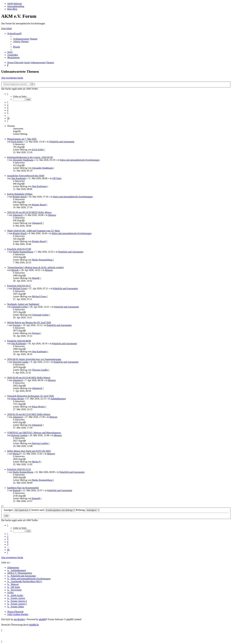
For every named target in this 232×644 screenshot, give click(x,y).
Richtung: (88, 510)
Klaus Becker (18, 399)
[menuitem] (25, 39)
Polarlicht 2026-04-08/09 (19, 341)
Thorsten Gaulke (21, 362)
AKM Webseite (14, 4)
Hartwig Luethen (19, 435)
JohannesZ (18, 215)
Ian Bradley (19, 619)
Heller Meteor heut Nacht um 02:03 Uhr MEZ (29, 451)
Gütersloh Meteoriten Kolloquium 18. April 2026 (30, 396)
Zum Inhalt (7, 28)
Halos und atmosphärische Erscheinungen (80, 160)
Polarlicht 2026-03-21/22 (19, 469)
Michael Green (20, 288)
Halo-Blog (12, 9)
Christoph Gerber (20, 307)
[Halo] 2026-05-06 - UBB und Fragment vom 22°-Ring (33, 231)
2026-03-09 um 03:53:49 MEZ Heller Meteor (29, 378)
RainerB (17, 490)
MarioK (15, 270)
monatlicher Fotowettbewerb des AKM (26, 176)
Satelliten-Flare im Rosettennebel (23, 488)
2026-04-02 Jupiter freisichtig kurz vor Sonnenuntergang (34, 359)
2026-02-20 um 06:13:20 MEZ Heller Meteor (29, 414)
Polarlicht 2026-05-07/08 (19, 249)
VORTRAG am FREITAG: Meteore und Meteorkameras (34, 433)
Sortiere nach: (53, 510)
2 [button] (8, 105)
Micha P (17, 454)
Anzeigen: (17, 510)
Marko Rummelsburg (23, 252)
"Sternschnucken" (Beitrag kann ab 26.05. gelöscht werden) (35, 267)
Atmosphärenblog (16, 6)
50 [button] (8, 118)
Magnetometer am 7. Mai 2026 (22, 139)
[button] (8, 94)
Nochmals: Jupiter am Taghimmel (23, 304)
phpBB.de (34, 625)
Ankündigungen (58, 399)
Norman (17, 325)
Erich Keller (17, 142)
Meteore (52, 215)
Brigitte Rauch (20, 197)
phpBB (42, 619)
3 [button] (8, 108)
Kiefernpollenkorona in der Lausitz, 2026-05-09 (30, 157)
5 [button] (8, 113)
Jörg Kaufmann (19, 178)
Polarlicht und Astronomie (62, 142)
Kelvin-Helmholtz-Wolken (20, 194)
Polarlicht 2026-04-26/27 (19, 286)
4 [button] (8, 110)
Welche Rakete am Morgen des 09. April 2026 (29, 323)
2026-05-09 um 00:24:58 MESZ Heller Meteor (29, 212)
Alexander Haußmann (23, 160)
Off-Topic (57, 178)
